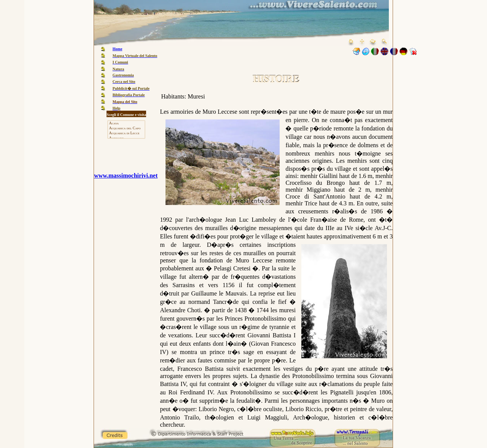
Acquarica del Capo (126, 128)
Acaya (126, 123)
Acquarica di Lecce (126, 133)
